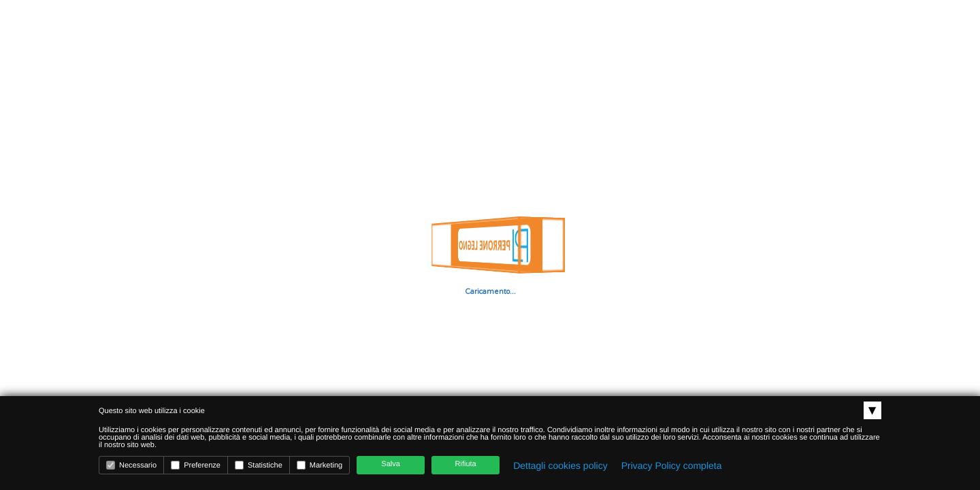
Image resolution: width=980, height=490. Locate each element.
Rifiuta (466, 464)
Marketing (320, 465)
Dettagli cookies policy (560, 465)
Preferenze (196, 465)
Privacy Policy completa (672, 465)
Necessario (131, 465)
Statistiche (259, 465)
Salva (391, 464)
